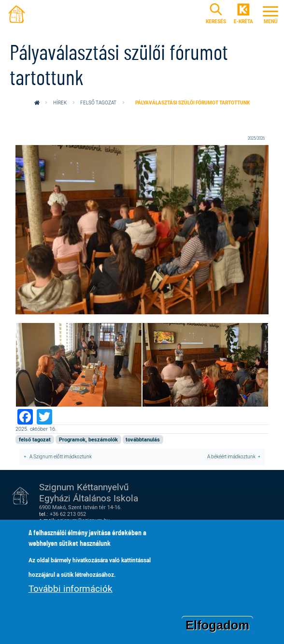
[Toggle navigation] (270, 14)
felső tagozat (98, 103)
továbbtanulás (143, 439)
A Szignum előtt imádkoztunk (60, 457)
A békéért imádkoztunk (231, 457)
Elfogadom (217, 626)
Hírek (60, 103)
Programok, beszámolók (88, 439)
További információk (71, 589)
